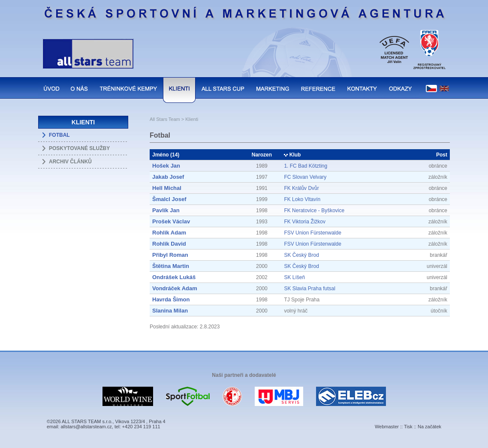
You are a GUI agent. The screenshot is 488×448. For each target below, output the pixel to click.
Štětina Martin (171, 266)
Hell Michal (167, 188)
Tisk (408, 427)
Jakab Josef (168, 177)
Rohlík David (169, 244)
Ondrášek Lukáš (174, 277)
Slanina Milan (170, 311)
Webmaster (387, 427)
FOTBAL (59, 135)
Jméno (161, 155)
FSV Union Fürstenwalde (312, 233)
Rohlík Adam (169, 233)
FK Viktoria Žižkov (304, 222)
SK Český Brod (301, 255)
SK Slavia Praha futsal (309, 289)
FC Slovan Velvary (305, 177)
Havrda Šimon (171, 299)
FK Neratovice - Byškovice (314, 210)
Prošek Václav (171, 221)
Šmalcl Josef (169, 199)
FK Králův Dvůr (301, 188)
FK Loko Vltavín (302, 199)
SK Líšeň (294, 277)
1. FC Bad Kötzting (306, 166)
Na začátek (429, 427)
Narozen (262, 155)
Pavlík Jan (166, 210)
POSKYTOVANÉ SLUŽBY (79, 148)
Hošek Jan (166, 166)
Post (442, 155)
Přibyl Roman (170, 255)
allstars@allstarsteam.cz (86, 427)
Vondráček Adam (175, 288)
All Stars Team (165, 119)
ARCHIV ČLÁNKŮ (70, 162)
